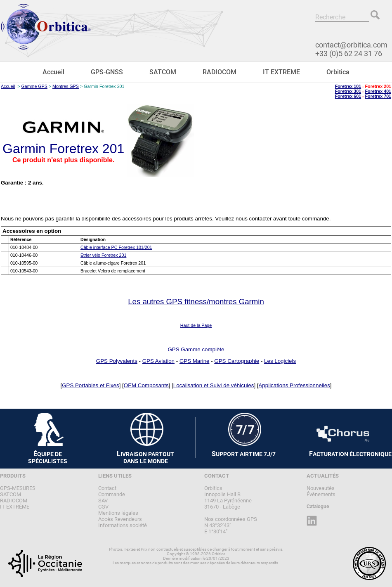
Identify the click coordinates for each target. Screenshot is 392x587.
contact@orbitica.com (351, 45)
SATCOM (163, 72)
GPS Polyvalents (117, 361)
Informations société (123, 525)
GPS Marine (195, 361)
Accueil (53, 72)
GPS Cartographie (237, 361)
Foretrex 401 (378, 91)
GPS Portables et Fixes (91, 385)
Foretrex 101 (348, 86)
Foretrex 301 (348, 91)
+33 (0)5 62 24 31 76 (349, 53)
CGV (103, 507)
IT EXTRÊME (281, 72)
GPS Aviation (158, 361)
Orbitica (338, 72)
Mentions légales (118, 513)
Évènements (321, 494)
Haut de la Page (196, 325)
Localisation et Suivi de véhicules (214, 385)
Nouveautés (321, 488)
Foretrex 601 (348, 96)
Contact (107, 488)
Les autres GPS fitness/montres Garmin (196, 302)
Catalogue (318, 507)
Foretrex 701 (378, 96)
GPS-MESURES (18, 488)
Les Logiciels (280, 361)
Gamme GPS (34, 86)
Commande (112, 494)
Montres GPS (66, 86)
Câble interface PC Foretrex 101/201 (116, 247)
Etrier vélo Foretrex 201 (103, 255)
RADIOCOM (220, 72)
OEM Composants (146, 385)
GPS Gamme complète (196, 349)
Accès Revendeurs (120, 519)
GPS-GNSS (107, 72)
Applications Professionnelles (294, 385)
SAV (103, 501)
